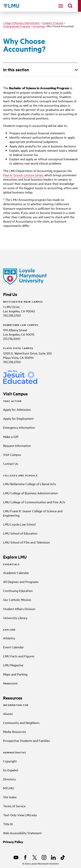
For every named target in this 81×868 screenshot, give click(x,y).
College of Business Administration (22, 23)
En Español (11, 770)
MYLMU (9, 788)
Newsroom (10, 683)
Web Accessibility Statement (22, 833)
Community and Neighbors (21, 723)
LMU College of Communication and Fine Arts (34, 502)
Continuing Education (18, 591)
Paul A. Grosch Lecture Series (23, 175)
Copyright (10, 761)
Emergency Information (19, 427)
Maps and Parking (15, 674)
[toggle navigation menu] (61, 6)
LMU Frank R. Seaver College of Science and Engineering (33, 513)
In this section (16, 70)
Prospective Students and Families (26, 741)
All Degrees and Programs (21, 582)
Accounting (39, 26)
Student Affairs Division (19, 609)
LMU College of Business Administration (30, 493)
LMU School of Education (20, 533)
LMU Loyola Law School (19, 524)
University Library (15, 618)
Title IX (8, 824)
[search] (70, 6)
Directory (9, 779)
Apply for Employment (18, 418)
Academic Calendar (16, 573)
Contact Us (11, 463)
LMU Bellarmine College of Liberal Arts (29, 484)
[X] (35, 857)
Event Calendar (13, 647)
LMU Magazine (13, 665)
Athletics (9, 638)
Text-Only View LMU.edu (20, 815)
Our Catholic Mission (17, 600)
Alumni (8, 714)
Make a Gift (11, 437)
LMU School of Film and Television (26, 542)
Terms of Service (14, 806)
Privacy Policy (13, 842)
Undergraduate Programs (17, 26)
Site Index (10, 797)
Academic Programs (53, 23)
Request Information (17, 446)
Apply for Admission (17, 409)
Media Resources (15, 732)
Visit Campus (12, 454)
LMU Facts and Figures (19, 656)
